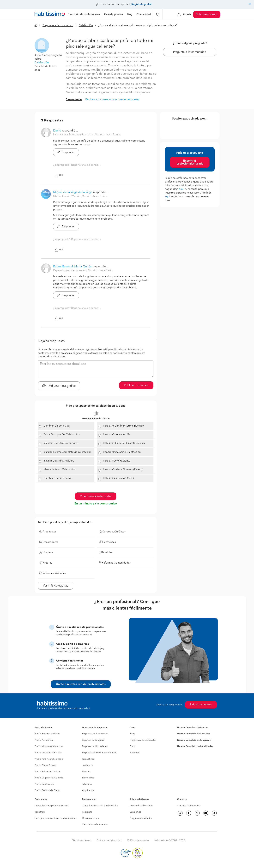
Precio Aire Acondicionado (49, 759)
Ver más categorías (55, 586)
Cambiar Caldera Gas (56, 426)
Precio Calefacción (44, 784)
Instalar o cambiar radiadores (61, 443)
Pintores (86, 772)
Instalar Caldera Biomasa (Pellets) (123, 470)
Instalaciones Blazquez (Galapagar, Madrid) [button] (79, 135)
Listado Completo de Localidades (195, 746)
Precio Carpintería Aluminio (49, 778)
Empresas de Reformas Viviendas (99, 753)
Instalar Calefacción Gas (117, 435)
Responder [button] (66, 152)
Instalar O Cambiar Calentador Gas (124, 443)
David (57, 131)
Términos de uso (82, 841)
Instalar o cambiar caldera (59, 461)
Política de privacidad (109, 841)
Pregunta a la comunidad (190, 52)
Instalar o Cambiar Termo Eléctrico (123, 426)
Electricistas (88, 778)
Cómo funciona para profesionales (100, 806)
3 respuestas (74, 100)
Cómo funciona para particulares (51, 806)
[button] (42, 45)
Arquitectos (88, 790)
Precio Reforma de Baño (47, 734)
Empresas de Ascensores (95, 734)
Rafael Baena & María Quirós (72, 267)
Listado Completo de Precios (193, 728)
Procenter (135, 753)
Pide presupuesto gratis (96, 496)
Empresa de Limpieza (93, 740)
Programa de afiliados (141, 818)
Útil (59, 175)
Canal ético (135, 812)
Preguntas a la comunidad (58, 26)
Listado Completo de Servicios (193, 734)
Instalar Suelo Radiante (117, 461)
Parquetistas (88, 759)
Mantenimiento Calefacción (60, 470)
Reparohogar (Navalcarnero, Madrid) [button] (76, 271)
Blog (132, 734)
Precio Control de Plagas (47, 790)
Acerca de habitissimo (141, 806)
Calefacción (86, 26)
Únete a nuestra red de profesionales (81, 684)
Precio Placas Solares (45, 765)
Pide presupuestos (207, 15)
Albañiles (87, 784)
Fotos (132, 746)
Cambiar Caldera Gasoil (58, 478)
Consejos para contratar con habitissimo (55, 818)
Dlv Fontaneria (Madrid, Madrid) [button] (73, 196)
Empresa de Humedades (95, 746)
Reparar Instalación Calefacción (122, 452)
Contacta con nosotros (189, 806)
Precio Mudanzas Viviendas (49, 746)
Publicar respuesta (136, 385)
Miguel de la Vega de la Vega (73, 192)
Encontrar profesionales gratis (190, 162)
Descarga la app (91, 818)
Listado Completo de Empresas (194, 740)
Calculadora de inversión (95, 824)
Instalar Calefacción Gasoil (119, 478)
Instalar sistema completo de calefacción (67, 452)
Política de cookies (138, 841)
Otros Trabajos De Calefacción (62, 435)
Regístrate (40, 812)
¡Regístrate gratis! (141, 4)
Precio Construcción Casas (48, 753)
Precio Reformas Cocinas (47, 772)
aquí (181, 189)
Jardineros (88, 765)
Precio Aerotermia (44, 740)
